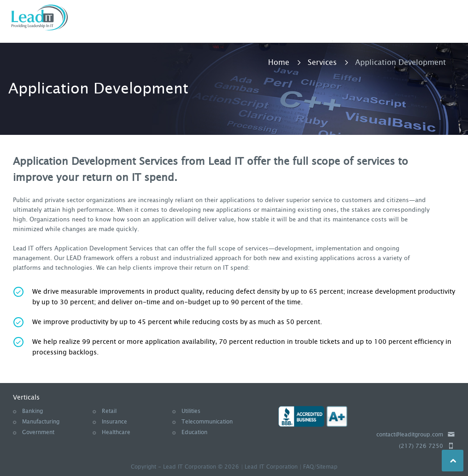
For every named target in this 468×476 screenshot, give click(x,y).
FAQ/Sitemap (320, 467)
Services (322, 62)
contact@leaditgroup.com (410, 435)
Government (38, 432)
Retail (109, 411)
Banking (32, 411)
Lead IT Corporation (271, 467)
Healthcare (116, 432)
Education (194, 432)
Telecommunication (207, 422)
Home (279, 62)
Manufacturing (41, 422)
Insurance (114, 422)
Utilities (191, 411)
